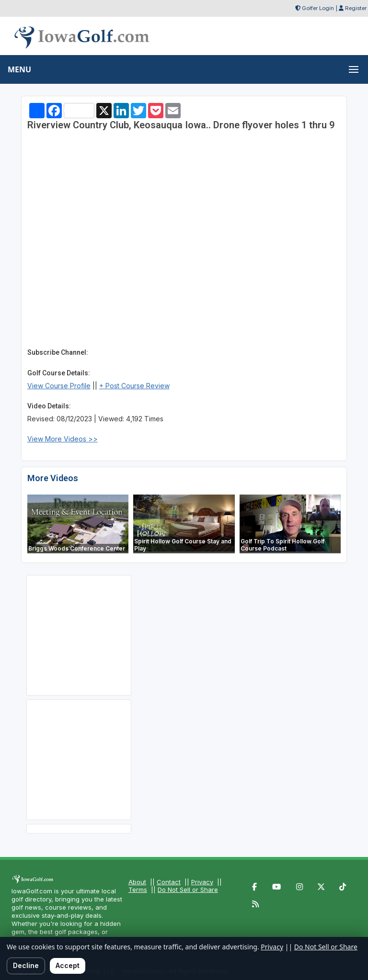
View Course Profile (59, 386)
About (137, 882)
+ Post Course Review (134, 386)
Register (356, 8)
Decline (26, 965)
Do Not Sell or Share (188, 890)
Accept (68, 965)
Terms (138, 890)
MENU (19, 69)
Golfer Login (318, 8)
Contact (169, 882)
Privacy (202, 882)
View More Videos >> (63, 439)
